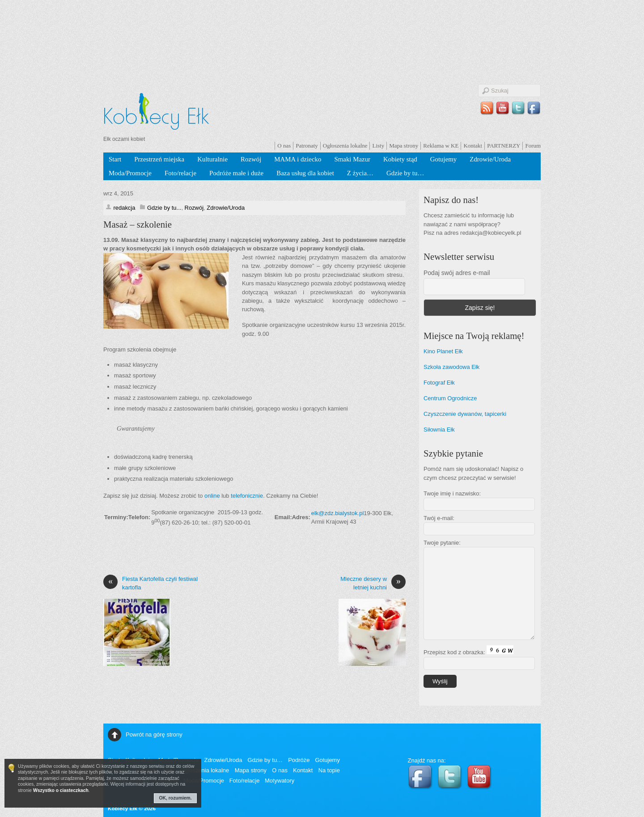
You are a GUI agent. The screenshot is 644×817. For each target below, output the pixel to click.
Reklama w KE (441, 146)
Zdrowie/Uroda (490, 159)
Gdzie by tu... (164, 208)
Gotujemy (444, 159)
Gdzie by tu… (405, 173)
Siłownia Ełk (439, 430)
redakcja (124, 208)
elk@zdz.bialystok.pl (338, 513)
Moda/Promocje (130, 173)
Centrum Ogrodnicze (450, 398)
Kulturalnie (212, 159)
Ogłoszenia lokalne (345, 146)
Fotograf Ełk (439, 383)
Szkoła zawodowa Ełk (451, 367)
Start (115, 159)
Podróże (299, 760)
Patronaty (307, 146)
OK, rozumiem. (176, 798)
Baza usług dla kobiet (305, 173)
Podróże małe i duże (236, 173)
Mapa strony (404, 146)
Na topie (329, 770)
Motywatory (280, 781)
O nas (284, 146)
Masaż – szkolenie (138, 224)
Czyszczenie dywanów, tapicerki (465, 414)
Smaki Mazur (352, 159)
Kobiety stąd (400, 159)
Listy (378, 146)
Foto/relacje (180, 173)
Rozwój (251, 159)
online (212, 496)
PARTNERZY (504, 146)
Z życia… (360, 173)
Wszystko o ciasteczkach (61, 790)
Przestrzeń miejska (159, 159)
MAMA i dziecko (298, 159)
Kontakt (473, 146)
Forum (533, 146)
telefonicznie (247, 496)
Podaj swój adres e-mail (457, 273)
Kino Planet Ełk (443, 351)
